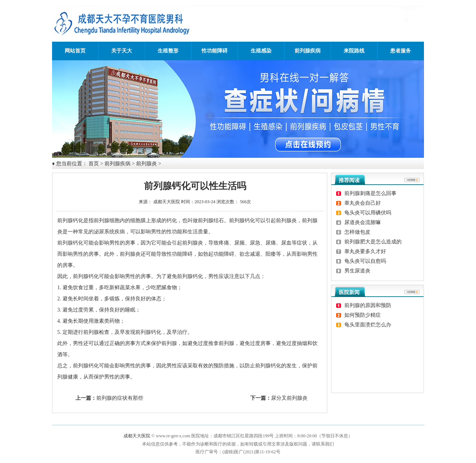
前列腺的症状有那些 (120, 398)
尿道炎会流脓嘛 (363, 222)
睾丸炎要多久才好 (365, 251)
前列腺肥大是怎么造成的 (373, 242)
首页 (94, 164)
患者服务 (401, 51)
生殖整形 (168, 51)
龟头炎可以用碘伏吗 (368, 213)
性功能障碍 (215, 51)
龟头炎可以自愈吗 (365, 261)
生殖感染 (261, 51)
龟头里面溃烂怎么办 (368, 325)
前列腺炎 (147, 164)
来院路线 (354, 51)
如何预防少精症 (363, 315)
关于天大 (122, 51)
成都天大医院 (167, 202)
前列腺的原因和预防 (368, 305)
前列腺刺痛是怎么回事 (370, 193)
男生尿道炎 (357, 271)
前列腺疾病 (308, 51)
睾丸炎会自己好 (363, 203)
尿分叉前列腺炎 (289, 398)
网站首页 (75, 51)
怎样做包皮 (357, 232)
